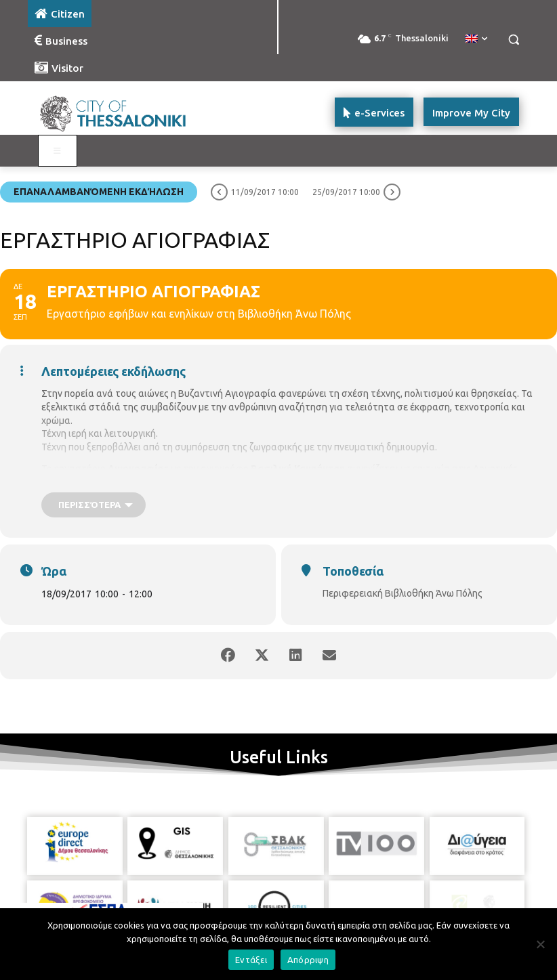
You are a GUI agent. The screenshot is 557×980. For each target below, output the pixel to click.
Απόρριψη (308, 960)
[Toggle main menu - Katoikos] (58, 151)
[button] (513, 40)
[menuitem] (476, 39)
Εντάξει (251, 960)
